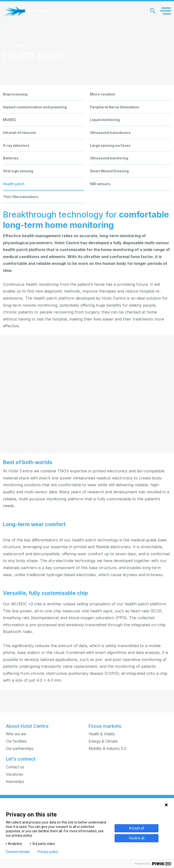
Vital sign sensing (18, 171)
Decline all (137, 838)
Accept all (137, 828)
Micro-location (103, 94)
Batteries (11, 158)
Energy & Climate (103, 741)
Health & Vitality (102, 734)
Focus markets (105, 726)
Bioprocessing (15, 94)
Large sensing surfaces (110, 146)
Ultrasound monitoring (109, 158)
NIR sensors (100, 184)
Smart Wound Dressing (109, 171)
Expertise (20, 46)
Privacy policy (48, 852)
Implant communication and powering (35, 107)
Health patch (14, 184)
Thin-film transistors (21, 197)
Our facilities (16, 741)
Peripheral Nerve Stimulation (115, 107)
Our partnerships (20, 749)
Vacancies (15, 774)
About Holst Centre (27, 726)
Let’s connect (21, 759)
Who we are (16, 734)
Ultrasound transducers (110, 133)
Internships (15, 782)
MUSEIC (9, 120)
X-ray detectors (16, 146)
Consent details (18, 852)
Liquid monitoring (105, 120)
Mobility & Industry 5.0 (108, 749)
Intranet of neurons (19, 133)
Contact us (15, 767)
